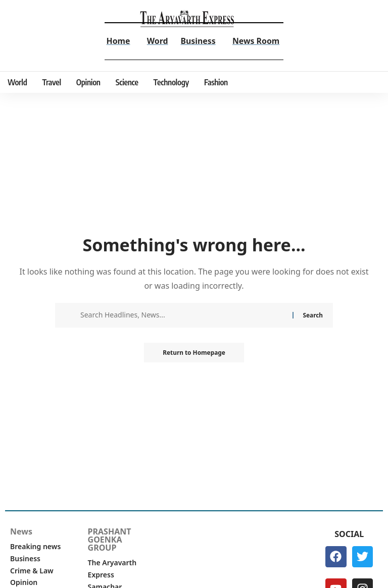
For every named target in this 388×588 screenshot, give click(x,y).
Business (198, 41)
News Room (256, 41)
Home (117, 41)
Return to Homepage (194, 353)
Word (157, 41)
